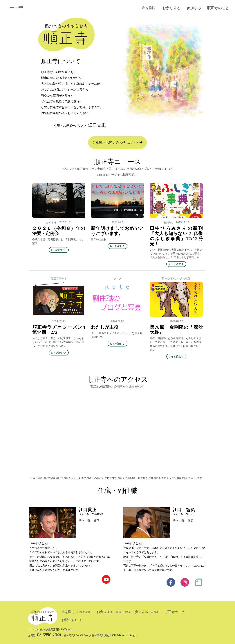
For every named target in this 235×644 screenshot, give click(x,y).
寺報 (158, 169)
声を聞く (149, 8)
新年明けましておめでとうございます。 (117, 231)
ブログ (148, 169)
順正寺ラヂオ (86, 169)
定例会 (102, 169)
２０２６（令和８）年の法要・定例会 (59, 231)
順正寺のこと (218, 8)
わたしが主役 (105, 327)
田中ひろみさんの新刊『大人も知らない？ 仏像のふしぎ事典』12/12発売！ (176, 236)
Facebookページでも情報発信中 (118, 175)
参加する (194, 8)
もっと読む (59, 250)
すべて (168, 169)
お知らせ (68, 169)
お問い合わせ (72, 620)
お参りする (171, 8)
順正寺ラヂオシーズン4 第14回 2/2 (59, 330)
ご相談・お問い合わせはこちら (118, 143)
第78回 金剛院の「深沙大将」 (176, 330)
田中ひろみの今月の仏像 (125, 169)
